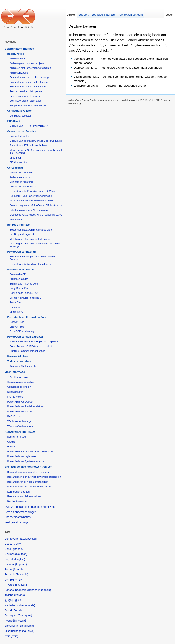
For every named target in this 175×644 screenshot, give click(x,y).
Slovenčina (26, 626)
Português (25, 616)
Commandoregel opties (21, 382)
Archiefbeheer (83, 26)
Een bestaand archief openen (26, 91)
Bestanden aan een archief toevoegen (30, 77)
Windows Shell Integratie (23, 366)
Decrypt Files (17, 322)
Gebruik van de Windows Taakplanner (30, 264)
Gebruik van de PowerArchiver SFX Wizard (33, 191)
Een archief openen (18, 492)
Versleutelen (16, 219)
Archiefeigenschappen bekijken (27, 63)
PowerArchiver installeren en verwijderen (31, 452)
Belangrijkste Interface (19, 49)
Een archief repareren (22, 182)
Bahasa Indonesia (39, 590)
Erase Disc (15, 302)
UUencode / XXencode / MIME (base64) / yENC (36, 215)
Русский (22, 621)
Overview (15, 307)
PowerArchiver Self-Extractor (25, 337)
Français (22, 575)
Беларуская (28, 539)
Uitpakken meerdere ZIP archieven (29, 210)
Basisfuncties (15, 54)
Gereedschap (15, 168)
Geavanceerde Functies (22, 131)
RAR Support (15, 416)
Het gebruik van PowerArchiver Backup (31, 196)
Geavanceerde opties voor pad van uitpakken (34, 341)
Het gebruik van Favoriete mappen (28, 105)
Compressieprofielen (19, 387)
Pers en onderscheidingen (20, 512)
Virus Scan (15, 158)
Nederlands (27, 605)
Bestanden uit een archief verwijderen (29, 487)
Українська (27, 631)
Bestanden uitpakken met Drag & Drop (31, 230)
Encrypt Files (17, 327)
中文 (14, 636)
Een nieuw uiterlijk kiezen (23, 187)
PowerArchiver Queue (20, 402)
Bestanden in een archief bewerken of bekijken (34, 477)
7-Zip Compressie (17, 377)
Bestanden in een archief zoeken (28, 87)
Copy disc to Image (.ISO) (24, 293)
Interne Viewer (15, 397)
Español (21, 564)
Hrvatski (21, 585)
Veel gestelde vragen (17, 522)
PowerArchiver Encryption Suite (27, 317)
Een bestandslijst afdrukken (25, 96)
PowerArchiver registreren (22, 456)
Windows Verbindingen (20, 426)
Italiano (19, 595)
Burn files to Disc (19, 279)
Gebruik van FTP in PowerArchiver (29, 126)
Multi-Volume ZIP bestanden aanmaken (31, 200)
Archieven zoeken (19, 73)
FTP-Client (14, 121)
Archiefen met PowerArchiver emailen (30, 68)
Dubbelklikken (15, 392)
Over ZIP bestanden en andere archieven (30, 507)
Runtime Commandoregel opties (27, 351)
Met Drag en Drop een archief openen (30, 239)
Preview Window (17, 356)
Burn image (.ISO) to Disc (24, 284)
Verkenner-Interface (19, 361)
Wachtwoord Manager (20, 421)
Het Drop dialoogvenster (23, 234)
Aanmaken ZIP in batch (22, 172)
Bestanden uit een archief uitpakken (28, 482)
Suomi (18, 570)
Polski (17, 611)
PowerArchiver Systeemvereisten (26, 461)
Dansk (18, 549)
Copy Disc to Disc (19, 288)
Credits (11, 442)
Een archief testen (19, 136)
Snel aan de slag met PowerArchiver (28, 467)
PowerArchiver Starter (20, 411)
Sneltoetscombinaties (18, 517)
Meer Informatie (15, 372)
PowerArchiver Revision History (25, 406)
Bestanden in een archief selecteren (29, 82)
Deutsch (21, 554)
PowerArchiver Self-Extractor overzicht (31, 346)
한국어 (18, 600)
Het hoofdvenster (17, 501)
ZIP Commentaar (19, 162)
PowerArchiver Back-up (22, 252)
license (11, 446)
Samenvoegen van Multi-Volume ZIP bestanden (36, 205)
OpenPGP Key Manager (23, 331)
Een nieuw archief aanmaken (26, 101)
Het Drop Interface (18, 225)
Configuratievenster (19, 111)
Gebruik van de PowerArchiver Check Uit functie (36, 141)
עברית (9, 580)
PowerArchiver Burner (21, 269)
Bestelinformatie (16, 437)
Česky (18, 544)
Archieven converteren (22, 177)
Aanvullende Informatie (20, 432)
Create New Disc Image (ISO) (26, 298)
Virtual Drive (16, 312)
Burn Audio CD (18, 274)
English (20, 559)
